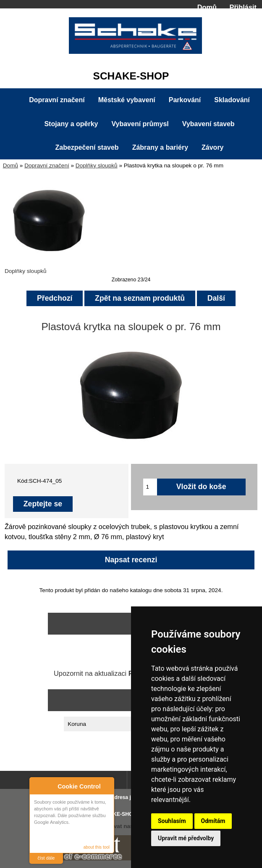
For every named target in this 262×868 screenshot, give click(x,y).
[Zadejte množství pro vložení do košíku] (150, 487)
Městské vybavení (127, 100)
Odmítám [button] (213, 821)
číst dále (46, 858)
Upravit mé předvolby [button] (186, 838)
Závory (212, 147)
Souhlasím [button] (172, 821)
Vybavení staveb (208, 124)
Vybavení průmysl (140, 124)
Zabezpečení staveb (87, 147)
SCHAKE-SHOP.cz (120, 814)
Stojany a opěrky (71, 124)
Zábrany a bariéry (160, 147)
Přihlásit (243, 7)
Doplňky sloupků (97, 165)
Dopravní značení (47, 165)
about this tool (97, 847)
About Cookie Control (38, 785)
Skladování (232, 100)
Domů (207, 7)
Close (106, 785)
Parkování (185, 100)
